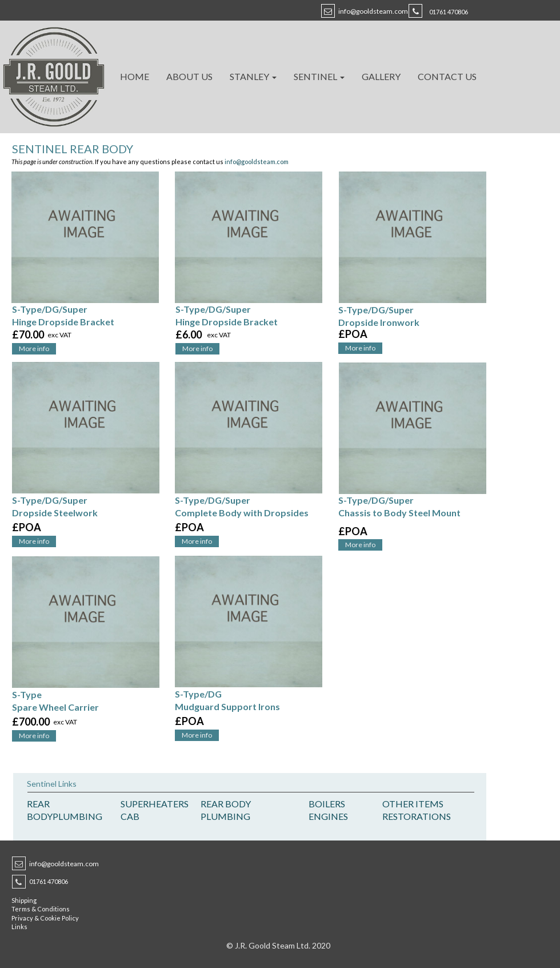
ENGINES (328, 816)
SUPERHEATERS (155, 804)
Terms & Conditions (41, 909)
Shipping (24, 900)
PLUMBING (77, 816)
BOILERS (327, 804)
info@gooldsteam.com (373, 11)
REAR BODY (226, 804)
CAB (130, 816)
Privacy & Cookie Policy (45, 918)
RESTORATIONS (417, 816)
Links (19, 927)
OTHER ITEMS (413, 804)
